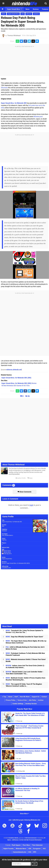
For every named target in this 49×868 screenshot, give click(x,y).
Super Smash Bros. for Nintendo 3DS (14, 103)
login (31, 505)
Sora (3, 535)
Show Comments (24, 492)
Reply (30, 478)
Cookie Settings (18, 704)
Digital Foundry (9, 849)
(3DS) (16, 378)
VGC (44, 849)
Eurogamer (37, 849)
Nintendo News (21, 849)
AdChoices (15, 840)
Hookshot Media (13, 838)
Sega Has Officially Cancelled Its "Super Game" (24, 637)
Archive (41, 700)
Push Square (16, 845)
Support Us (36, 697)
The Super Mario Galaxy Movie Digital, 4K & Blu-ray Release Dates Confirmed (26, 642)
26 (29, 396)
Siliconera (4, 88)
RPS (35, 852)
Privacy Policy (11, 700)
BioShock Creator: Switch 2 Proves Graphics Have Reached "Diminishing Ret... (26, 679)
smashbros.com (6, 568)
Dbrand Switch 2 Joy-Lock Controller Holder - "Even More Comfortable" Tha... (25, 673)
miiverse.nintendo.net (14, 370)
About (10, 697)
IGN (30, 849)
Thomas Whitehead (14, 36)
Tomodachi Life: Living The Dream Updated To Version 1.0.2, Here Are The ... (24, 631)
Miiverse (29, 14)
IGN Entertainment (31, 838)
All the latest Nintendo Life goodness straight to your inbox (25, 860)
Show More (24, 814)
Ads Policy (32, 700)
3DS (23, 14)
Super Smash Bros (13, 14)
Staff (16, 697)
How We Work (25, 697)
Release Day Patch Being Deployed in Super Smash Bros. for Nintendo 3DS (23, 22)
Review (19, 383)
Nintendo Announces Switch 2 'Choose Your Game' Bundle (26, 660)
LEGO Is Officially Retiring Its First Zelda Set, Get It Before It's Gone (25, 648)
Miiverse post (38, 117)
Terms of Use (22, 700)
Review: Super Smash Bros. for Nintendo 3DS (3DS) (16, 563)
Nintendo (4, 531)
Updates (36, 14)
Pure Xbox (26, 845)
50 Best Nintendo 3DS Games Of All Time (15, 386)
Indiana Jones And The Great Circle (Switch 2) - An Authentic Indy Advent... (25, 667)
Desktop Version (31, 704)
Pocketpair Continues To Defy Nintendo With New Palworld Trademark (25, 654)
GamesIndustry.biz (20, 852)
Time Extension (37, 845)
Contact (44, 697)
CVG (30, 852)
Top (4, 697)
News (4, 14)
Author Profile (21, 478)
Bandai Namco (9, 535)
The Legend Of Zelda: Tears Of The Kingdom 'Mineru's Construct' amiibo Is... (24, 685)
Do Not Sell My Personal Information (31, 840)
